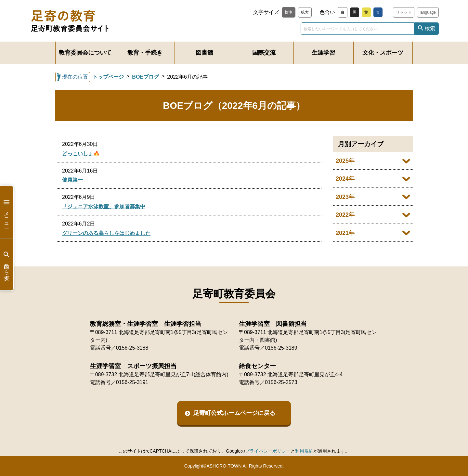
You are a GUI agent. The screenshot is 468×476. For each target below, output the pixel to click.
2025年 (345, 161)
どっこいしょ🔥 (81, 154)
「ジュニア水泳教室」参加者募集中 (104, 206)
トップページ (108, 77)
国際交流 (264, 53)
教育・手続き (145, 53)
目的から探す (6, 264)
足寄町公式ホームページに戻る (234, 413)
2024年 (345, 179)
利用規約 (304, 451)
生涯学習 (323, 53)
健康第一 (72, 180)
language (428, 12)
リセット (404, 12)
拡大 (305, 12)
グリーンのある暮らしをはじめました (106, 233)
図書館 (204, 53)
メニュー (6, 212)
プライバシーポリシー (268, 451)
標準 (289, 12)
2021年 (345, 233)
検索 (430, 28)
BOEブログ (145, 77)
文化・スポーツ (383, 53)
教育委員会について (85, 53)
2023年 (345, 197)
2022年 (345, 215)
